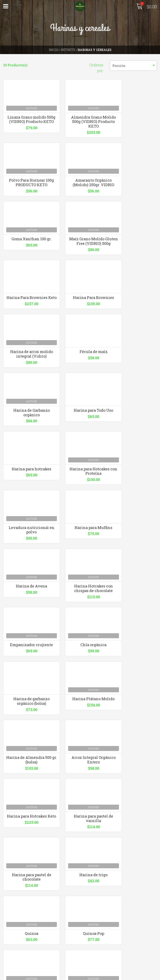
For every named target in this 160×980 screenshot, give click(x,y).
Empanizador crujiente (27, 513)
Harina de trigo (27, 699)
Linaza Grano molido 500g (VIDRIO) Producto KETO (27, 125)
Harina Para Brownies (80, 255)
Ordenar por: (96, 68)
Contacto (11, 944)
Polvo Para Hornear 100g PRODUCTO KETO (133, 123)
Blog (7, 961)
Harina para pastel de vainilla (80, 639)
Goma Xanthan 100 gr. (80, 188)
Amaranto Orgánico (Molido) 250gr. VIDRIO (27, 190)
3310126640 (92, 889)
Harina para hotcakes (27, 385)
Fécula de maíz (27, 322)
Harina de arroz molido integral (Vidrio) (133, 260)
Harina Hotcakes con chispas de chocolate (133, 450)
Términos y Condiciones (23, 955)
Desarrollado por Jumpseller (125, 976)
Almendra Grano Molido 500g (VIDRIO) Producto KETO (80, 125)
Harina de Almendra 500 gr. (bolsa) (80, 576)
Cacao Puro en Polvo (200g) (80, 763)
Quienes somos (15, 950)
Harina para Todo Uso (133, 322)
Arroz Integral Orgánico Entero (133, 576)
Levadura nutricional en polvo (133, 388)
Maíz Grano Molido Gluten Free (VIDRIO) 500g (133, 192)
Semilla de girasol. (27, 761)
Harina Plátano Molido (27, 574)
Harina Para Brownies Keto (27, 257)
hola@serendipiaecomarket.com (110, 884)
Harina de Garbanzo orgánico (80, 325)
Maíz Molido (133, 761)
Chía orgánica (80, 511)
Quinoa (80, 699)
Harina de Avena (80, 448)
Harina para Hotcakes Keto (27, 639)
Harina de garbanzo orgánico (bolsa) (133, 513)
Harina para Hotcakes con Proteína (80, 388)
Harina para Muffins (27, 448)
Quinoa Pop (133, 699)
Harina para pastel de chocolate (133, 639)
